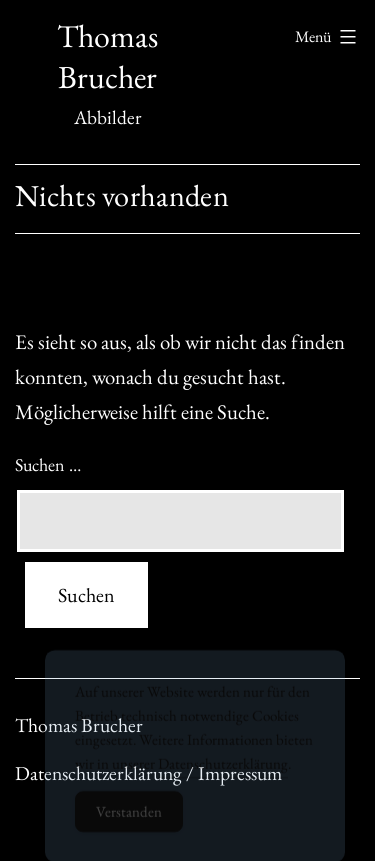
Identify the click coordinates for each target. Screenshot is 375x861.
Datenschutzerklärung (223, 771)
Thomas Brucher (107, 57)
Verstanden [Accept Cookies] (129, 819)
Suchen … (48, 464)
